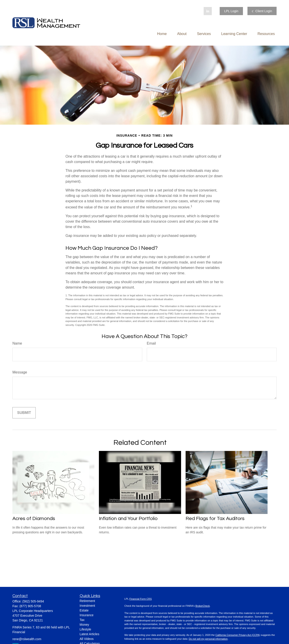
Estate (84, 610)
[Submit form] (24, 413)
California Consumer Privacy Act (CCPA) (238, 635)
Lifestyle (85, 629)
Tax (82, 620)
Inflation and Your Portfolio (128, 519)
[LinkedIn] (208, 11)
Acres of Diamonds (34, 519)
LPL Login (231, 11)
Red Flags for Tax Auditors (215, 519)
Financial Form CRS (141, 599)
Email (151, 343)
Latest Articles (90, 634)
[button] (162, 34)
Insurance (87, 615)
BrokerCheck (203, 606)
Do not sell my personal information (208, 639)
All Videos (87, 639)
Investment (87, 606)
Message (20, 372)
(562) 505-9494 (33, 601)
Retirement (87, 601)
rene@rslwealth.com (27, 639)
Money (84, 625)
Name (17, 343)
